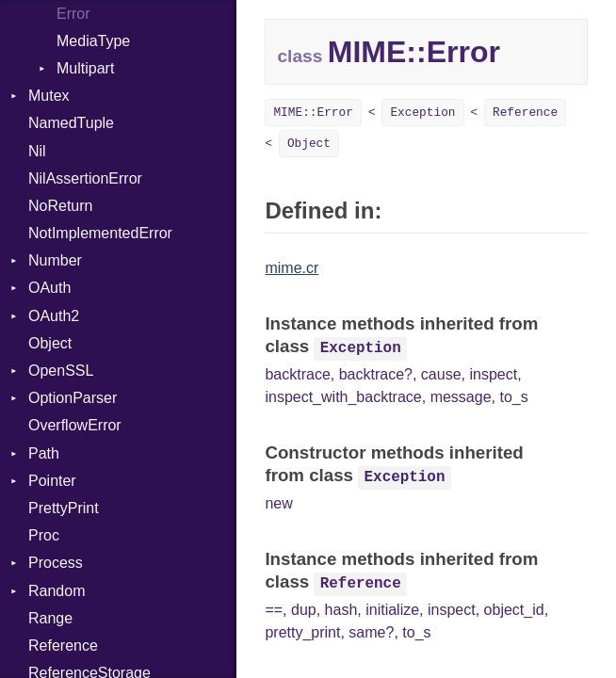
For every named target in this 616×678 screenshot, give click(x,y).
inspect (493, 374)
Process (56, 563)
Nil (37, 151)
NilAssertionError (85, 178)
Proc (44, 535)
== (274, 610)
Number (55, 260)
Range (50, 618)
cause (441, 374)
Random (57, 591)
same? (371, 632)
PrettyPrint (64, 508)
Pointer (52, 481)
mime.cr (292, 268)
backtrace (297, 374)
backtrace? (376, 374)
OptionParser (73, 398)
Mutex (49, 96)
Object (50, 343)
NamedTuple (71, 123)
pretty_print (302, 632)
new (278, 503)
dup (304, 610)
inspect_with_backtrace (343, 397)
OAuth (49, 288)
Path (44, 453)
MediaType (93, 41)
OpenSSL (61, 371)
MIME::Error (313, 113)
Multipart (85, 68)
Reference (63, 646)
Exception (422, 113)
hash (341, 610)
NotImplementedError (100, 233)
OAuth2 (54, 316)
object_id (514, 610)
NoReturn (60, 206)
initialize (392, 610)
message (461, 397)
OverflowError (75, 425)
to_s (513, 397)
